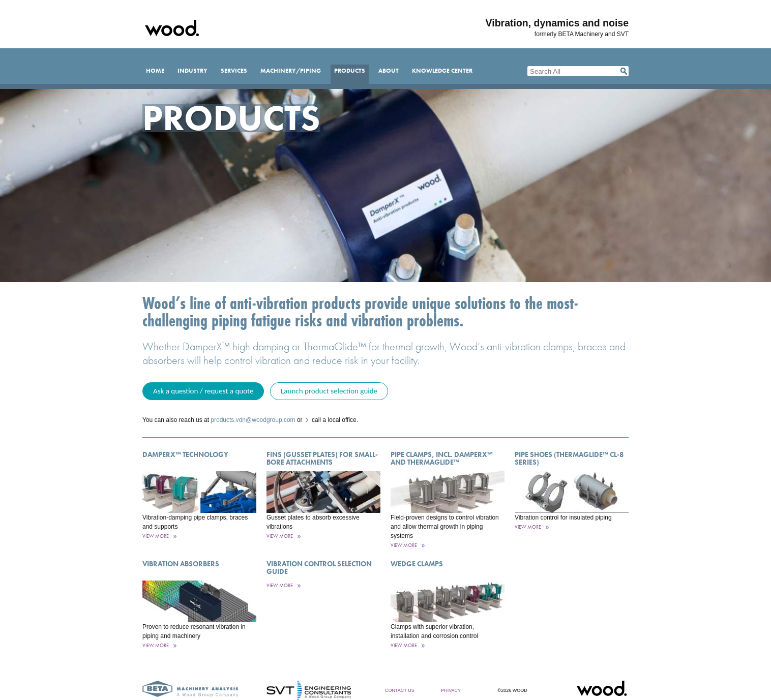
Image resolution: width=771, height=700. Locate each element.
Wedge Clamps (417, 564)
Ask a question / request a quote (203, 391)
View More (156, 536)
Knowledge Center (442, 71)
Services (234, 71)
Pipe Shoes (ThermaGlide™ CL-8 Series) (569, 458)
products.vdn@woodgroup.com (253, 420)
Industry (192, 71)
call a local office (334, 420)
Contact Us (400, 690)
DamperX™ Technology (185, 454)
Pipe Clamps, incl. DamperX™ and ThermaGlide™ (442, 458)
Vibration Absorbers (181, 564)
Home (155, 71)
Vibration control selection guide (319, 568)
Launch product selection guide (329, 391)
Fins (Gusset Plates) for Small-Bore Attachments (322, 458)
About (389, 71)
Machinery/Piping (291, 71)
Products (350, 71)
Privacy (451, 690)
